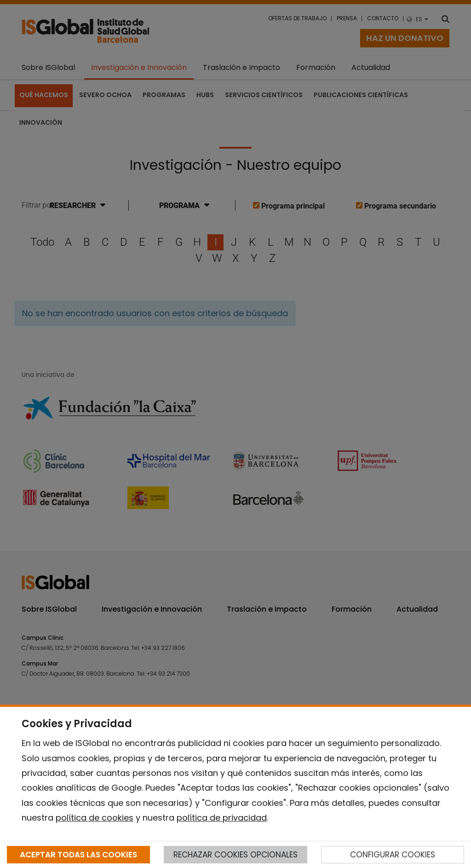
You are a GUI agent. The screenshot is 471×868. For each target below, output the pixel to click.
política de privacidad (222, 818)
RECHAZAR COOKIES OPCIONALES (235, 855)
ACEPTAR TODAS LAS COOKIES (78, 855)
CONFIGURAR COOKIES (393, 855)
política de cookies (95, 818)
